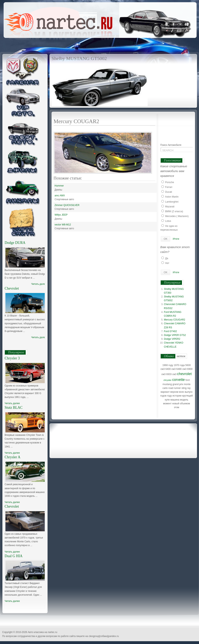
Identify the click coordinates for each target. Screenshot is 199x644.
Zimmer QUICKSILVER (67, 205)
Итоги (176, 239)
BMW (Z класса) (174, 211)
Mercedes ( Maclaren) (177, 216)
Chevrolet (12, 288)
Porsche (170, 182)
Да (167, 258)
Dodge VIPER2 (172, 339)
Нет (167, 263)
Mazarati (170, 207)
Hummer (59, 186)
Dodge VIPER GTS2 (175, 335)
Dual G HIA (14, 556)
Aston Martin (172, 197)
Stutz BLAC (14, 408)
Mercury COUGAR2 (175, 320)
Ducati (169, 192)
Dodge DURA (15, 243)
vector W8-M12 (63, 225)
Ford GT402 (170, 331)
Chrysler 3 (12, 358)
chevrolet (184, 374)
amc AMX (60, 196)
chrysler (168, 380)
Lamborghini (172, 202)
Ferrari (169, 187)
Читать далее (39, 284)
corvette (179, 380)
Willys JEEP (61, 215)
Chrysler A (13, 457)
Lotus (168, 221)
